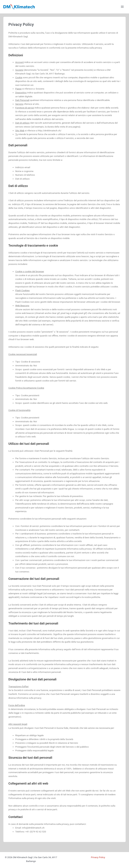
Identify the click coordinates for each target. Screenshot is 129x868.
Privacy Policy (98, 857)
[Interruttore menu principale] (122, 7)
